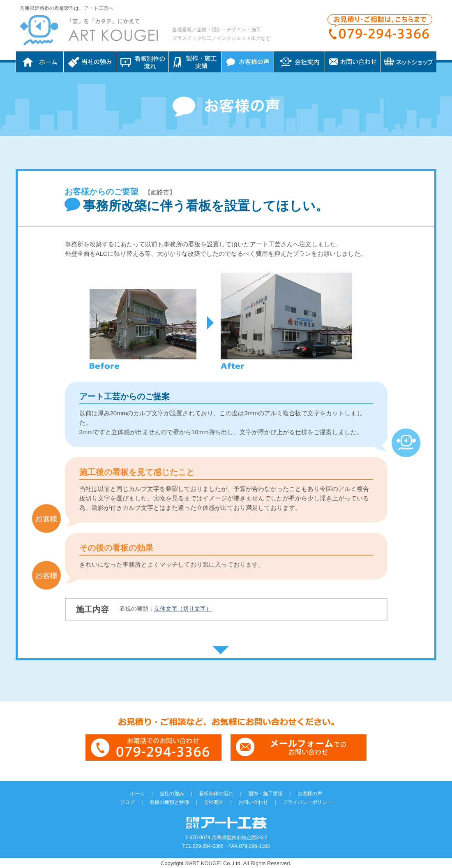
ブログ (127, 802)
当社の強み (90, 62)
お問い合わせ (353, 62)
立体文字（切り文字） (183, 609)
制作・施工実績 (195, 62)
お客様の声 (248, 62)
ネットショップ (409, 62)
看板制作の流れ (142, 62)
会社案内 (299, 62)
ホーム (40, 62)
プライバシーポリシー (307, 802)
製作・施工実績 (265, 794)
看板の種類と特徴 (169, 802)
